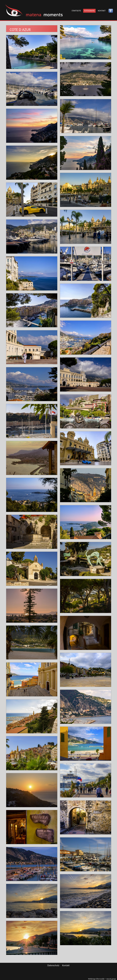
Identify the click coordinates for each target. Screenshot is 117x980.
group (111, 979)
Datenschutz (53, 965)
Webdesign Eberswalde (96, 979)
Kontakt (102, 11)
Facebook (111, 11)
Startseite (76, 11)
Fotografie (89, 11)
